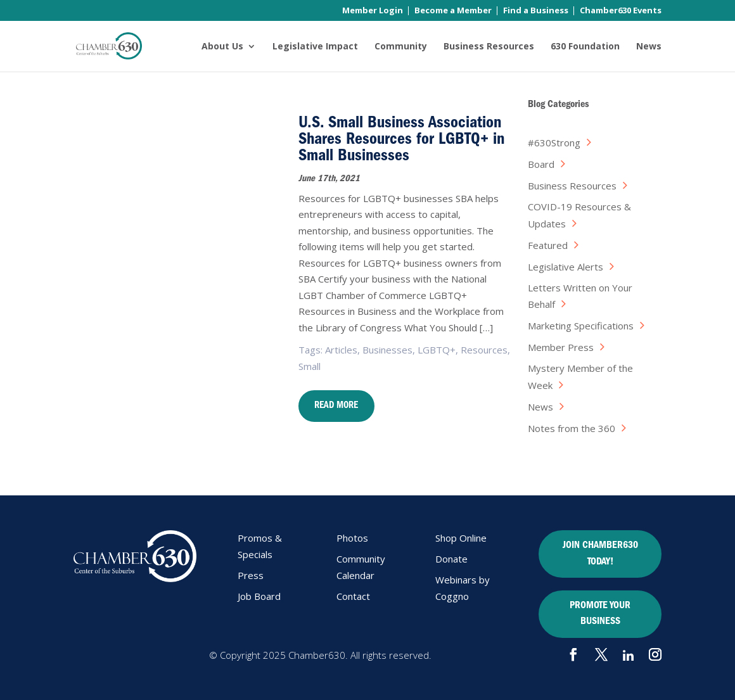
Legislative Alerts (566, 267)
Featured (548, 245)
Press (251, 575)
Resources (484, 350)
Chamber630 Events (621, 11)
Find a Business (536, 11)
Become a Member (453, 11)
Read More (336, 406)
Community (401, 47)
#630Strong (554, 143)
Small (310, 366)
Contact (353, 596)
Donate (451, 559)
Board (541, 164)
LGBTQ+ (437, 350)
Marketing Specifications (581, 326)
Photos (352, 538)
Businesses (387, 350)
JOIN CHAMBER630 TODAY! (600, 554)
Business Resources (489, 47)
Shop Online (461, 538)
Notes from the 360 (572, 428)
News (649, 47)
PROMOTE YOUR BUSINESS (600, 614)
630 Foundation (585, 47)
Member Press (561, 347)
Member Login (373, 11)
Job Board (259, 596)
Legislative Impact (315, 47)
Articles (341, 350)
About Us (222, 47)
